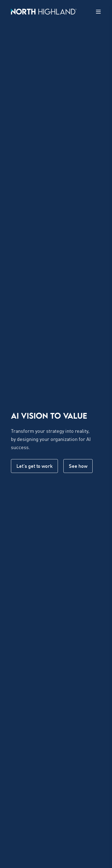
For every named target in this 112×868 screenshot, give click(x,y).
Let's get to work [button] (34, 466)
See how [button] (78, 466)
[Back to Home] (44, 11)
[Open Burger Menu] (98, 12)
